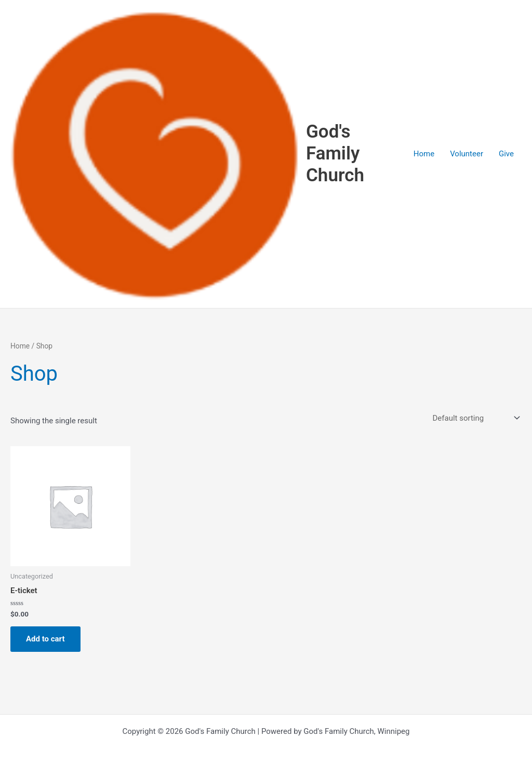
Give (506, 154)
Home (424, 154)
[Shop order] (475, 418)
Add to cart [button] (45, 639)
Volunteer (467, 154)
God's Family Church (335, 153)
